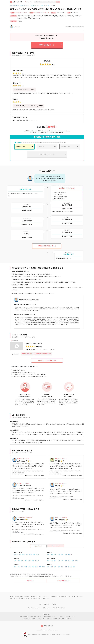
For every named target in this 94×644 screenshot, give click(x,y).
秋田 (30, 555)
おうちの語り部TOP (14, 6)
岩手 (23, 555)
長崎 (55, 567)
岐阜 (36, 567)
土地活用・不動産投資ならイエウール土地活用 (59, 619)
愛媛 (73, 561)
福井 (26, 567)
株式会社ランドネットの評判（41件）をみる (35, 475)
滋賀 (52, 555)
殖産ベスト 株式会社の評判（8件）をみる (72, 533)
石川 (22, 567)
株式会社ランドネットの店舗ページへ (47, 360)
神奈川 (37, 561)
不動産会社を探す (38, 546)
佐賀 (52, 567)
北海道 (16, 555)
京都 (55, 555)
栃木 (19, 561)
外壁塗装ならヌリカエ (50, 616)
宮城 (27, 555)
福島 (38, 555)
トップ (39, 604)
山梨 (29, 567)
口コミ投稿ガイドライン (63, 581)
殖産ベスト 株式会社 (61, 518)
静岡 (40, 567)
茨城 (15, 561)
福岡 (48, 567)
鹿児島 (70, 567)
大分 (62, 567)
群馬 (22, 561)
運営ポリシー (31, 581)
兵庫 (62, 555)
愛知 (43, 567)
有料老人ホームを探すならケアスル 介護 (33, 619)
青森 (20, 555)
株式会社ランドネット (25, 6)
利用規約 (54, 604)
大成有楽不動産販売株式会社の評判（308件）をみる (33, 534)
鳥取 (48, 561)
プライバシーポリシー (34, 608)
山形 (34, 555)
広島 (59, 561)
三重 (48, 555)
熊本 (59, 567)
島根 (52, 561)
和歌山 (70, 555)
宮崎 (66, 567)
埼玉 (26, 561)
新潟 (15, 567)
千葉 (29, 561)
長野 (33, 567)
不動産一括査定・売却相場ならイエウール (30, 616)
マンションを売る (56, 546)
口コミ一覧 (47, 6)
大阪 (59, 555)
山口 (62, 561)
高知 (76, 561)
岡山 (55, 561)
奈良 (66, 555)
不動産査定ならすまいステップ (67, 616)
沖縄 (74, 567)
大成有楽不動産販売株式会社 (25, 517)
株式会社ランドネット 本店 (37, 6)
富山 (19, 567)
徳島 (66, 561)
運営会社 (46, 604)
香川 (69, 561)
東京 (33, 561)
